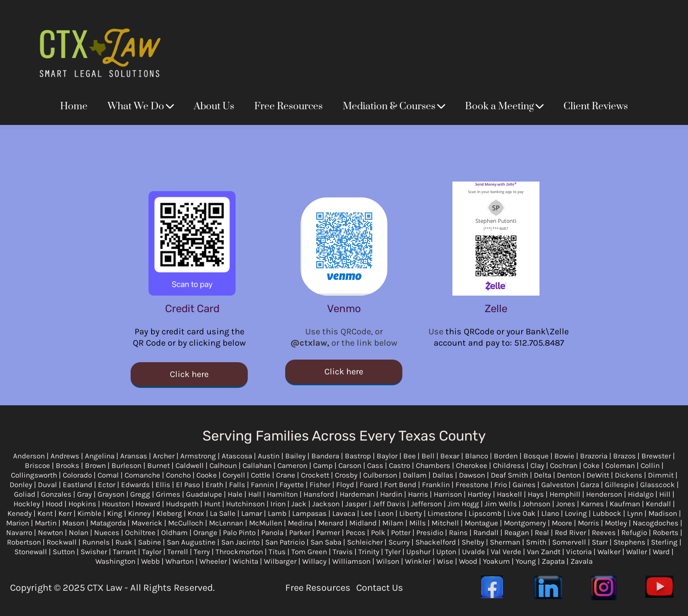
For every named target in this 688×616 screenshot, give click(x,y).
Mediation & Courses (394, 107)
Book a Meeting (504, 107)
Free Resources (288, 107)
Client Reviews (596, 107)
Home (74, 107)
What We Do (141, 107)
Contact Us (380, 588)
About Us (214, 107)
